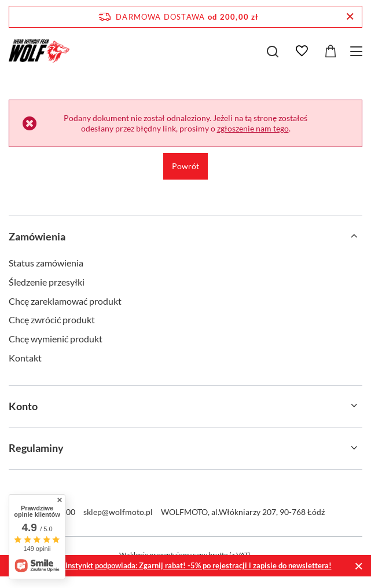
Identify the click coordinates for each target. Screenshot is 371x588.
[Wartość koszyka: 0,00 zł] (330, 51)
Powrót (185, 166)
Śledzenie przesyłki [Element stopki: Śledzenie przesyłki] (47, 282)
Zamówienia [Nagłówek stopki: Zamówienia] (37, 236)
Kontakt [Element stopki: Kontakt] (25, 358)
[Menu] (358, 51)
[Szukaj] (273, 52)
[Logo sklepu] (39, 51)
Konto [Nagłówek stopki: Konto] (23, 406)
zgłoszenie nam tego (253, 128)
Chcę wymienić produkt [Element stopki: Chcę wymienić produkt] (56, 339)
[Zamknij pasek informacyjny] (350, 17)
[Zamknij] (359, 566)
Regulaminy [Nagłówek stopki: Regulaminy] (36, 448)
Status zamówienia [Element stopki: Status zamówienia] (46, 263)
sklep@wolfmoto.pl (118, 512)
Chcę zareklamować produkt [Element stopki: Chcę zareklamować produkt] (65, 301)
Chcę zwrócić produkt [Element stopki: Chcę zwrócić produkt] (52, 319)
